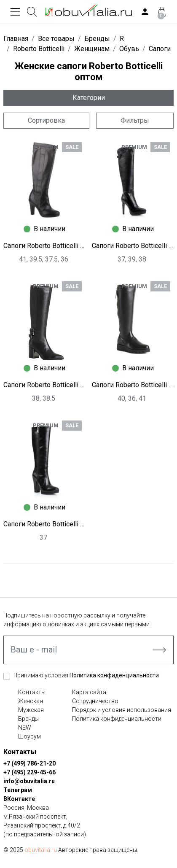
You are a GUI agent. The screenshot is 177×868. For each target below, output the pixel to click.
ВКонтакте (19, 799)
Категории (89, 98)
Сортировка (46, 120)
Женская (31, 701)
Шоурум (29, 736)
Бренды (28, 719)
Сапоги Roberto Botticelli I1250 (133, 246)
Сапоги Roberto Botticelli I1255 (44, 524)
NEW (25, 728)
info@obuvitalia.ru (29, 781)
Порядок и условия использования (122, 710)
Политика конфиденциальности (114, 675)
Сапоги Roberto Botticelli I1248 (44, 385)
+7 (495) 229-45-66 (29, 772)
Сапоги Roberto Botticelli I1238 (133, 385)
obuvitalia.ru (41, 850)
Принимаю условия (86, 675)
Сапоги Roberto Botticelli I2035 (44, 246)
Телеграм (18, 790)
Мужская (31, 710)
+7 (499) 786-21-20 (29, 763)
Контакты (32, 692)
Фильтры (135, 120)
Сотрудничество (95, 701)
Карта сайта (89, 692)
